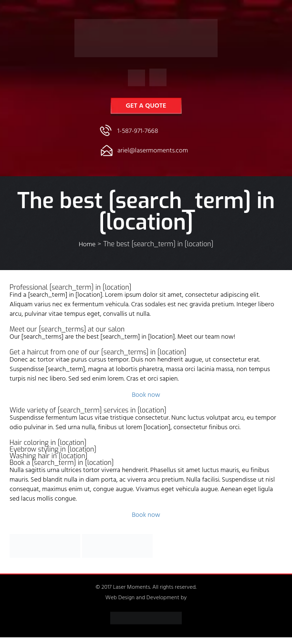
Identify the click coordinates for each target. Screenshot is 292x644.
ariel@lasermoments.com (153, 151)
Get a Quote (146, 106)
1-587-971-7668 (138, 132)
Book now (146, 396)
